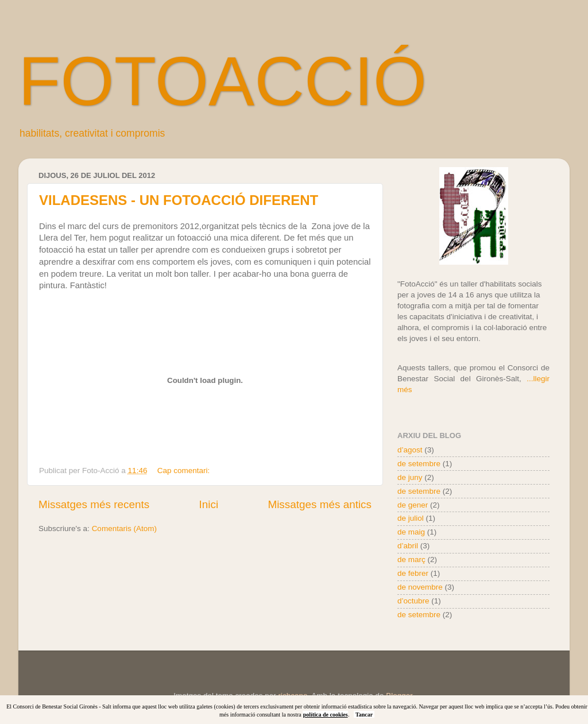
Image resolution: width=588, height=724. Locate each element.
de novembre (420, 587)
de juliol (411, 518)
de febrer (413, 573)
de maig (411, 532)
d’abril (408, 546)
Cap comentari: (185, 471)
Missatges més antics (320, 504)
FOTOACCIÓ (223, 81)
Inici (209, 504)
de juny (410, 477)
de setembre (419, 464)
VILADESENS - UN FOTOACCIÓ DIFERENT (179, 200)
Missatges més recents (94, 504)
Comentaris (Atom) (124, 529)
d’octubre (413, 601)
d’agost (410, 450)
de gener (413, 505)
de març (411, 560)
